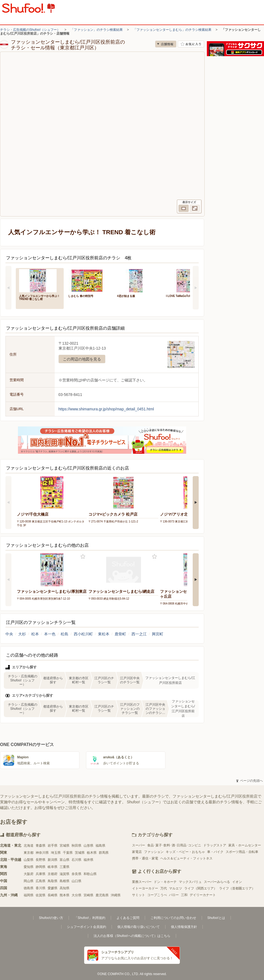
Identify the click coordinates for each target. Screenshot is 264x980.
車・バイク (215, 852)
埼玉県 (56, 853)
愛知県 (29, 867)
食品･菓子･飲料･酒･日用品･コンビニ (174, 845)
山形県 (88, 846)
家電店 (137, 852)
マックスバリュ (190, 882)
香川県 (41, 888)
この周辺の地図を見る (82, 359)
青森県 (41, 846)
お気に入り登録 (83, 557)
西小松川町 (83, 634)
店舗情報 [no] (166, 44)
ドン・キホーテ (165, 882)
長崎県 (53, 895)
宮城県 (65, 846)
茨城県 (80, 853)
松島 (65, 634)
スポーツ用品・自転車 (242, 852)
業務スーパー (142, 882)
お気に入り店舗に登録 (191, 44)
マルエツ (176, 888)
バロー (174, 895)
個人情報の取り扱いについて (139, 927)
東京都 (29, 853)
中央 (9, 634)
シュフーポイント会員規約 (87, 927)
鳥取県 (53, 881)
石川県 (76, 860)
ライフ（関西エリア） (201, 888)
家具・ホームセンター (245, 845)
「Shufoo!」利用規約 (90, 918)
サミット (139, 895)
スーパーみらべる (217, 882)
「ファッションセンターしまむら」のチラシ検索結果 (172, 30)
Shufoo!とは (216, 918)
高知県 (65, 888)
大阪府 (29, 874)
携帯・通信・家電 (145, 858)
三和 (184, 895)
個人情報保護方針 (184, 927)
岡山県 (29, 881)
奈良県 (76, 874)
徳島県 (29, 888)
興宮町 (158, 634)
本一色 (50, 634)
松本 (35, 634)
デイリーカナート (203, 895)
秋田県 (76, 846)
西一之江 (139, 634)
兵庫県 (41, 874)
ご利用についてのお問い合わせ (173, 918)
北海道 (29, 846)
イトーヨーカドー (145, 888)
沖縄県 (116, 895)
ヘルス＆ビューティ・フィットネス (186, 858)
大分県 (76, 895)
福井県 (88, 860)
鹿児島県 (102, 895)
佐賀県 (41, 895)
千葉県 (68, 853)
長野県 (41, 860)
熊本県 (65, 895)
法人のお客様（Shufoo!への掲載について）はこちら (132, 936)
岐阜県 (53, 867)
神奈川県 (42, 853)
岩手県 (53, 846)
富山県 (65, 860)
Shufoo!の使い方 (51, 918)
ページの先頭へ (250, 781)
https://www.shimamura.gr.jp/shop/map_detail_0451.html (106, 409)
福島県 (100, 846)
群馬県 (104, 853)
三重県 (65, 867)
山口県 (76, 881)
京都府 (53, 874)
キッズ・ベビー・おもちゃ (185, 852)
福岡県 (29, 895)
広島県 (41, 881)
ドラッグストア (215, 845)
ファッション (154, 852)
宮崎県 (88, 895)
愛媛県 (53, 888)
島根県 (65, 881)
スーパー (139, 845)
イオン (237, 882)
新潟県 (53, 860)
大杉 (22, 634)
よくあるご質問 (128, 918)
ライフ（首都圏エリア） (237, 888)
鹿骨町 (120, 634)
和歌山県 (90, 874)
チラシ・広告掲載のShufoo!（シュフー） (30, 30)
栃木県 (92, 853)
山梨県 (29, 860)
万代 (164, 888)
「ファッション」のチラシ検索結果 (97, 30)
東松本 (104, 634)
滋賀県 (65, 874)
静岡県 (41, 867)
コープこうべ (157, 895)
